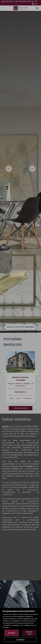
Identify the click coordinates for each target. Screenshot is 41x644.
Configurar (20, 640)
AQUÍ (15, 621)
